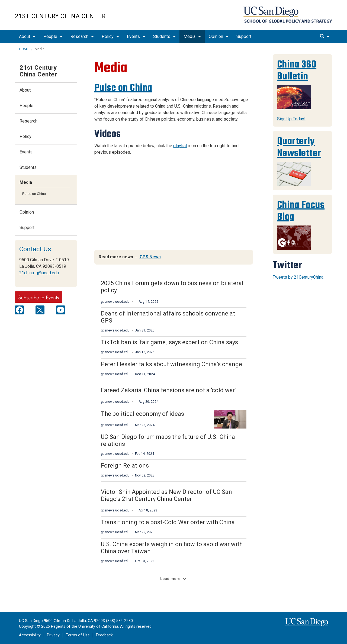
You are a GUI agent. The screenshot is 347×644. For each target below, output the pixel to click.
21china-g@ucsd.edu (39, 273)
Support (244, 36)
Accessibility (30, 635)
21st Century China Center (60, 16)
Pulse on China (123, 88)
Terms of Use (78, 635)
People (53, 36)
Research (82, 36)
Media (192, 36)
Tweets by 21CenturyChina (298, 277)
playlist (180, 146)
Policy (110, 36)
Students (164, 36)
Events (136, 36)
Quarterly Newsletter (299, 147)
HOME (24, 49)
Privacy (53, 635)
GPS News (150, 257)
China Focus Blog (301, 211)
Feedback (104, 635)
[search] (324, 37)
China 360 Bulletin (297, 70)
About (27, 36)
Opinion (219, 36)
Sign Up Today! (291, 119)
